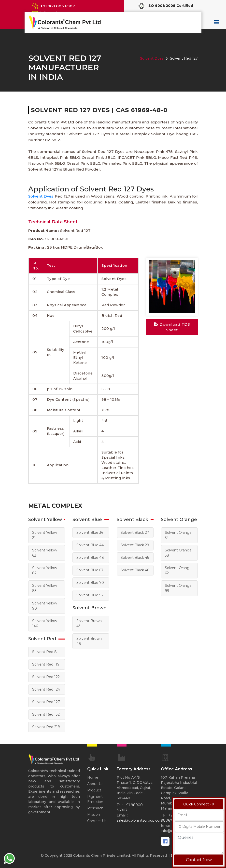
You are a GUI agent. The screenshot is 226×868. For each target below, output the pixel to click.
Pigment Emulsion (95, 799)
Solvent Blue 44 (90, 545)
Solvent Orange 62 (178, 570)
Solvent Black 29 (135, 545)
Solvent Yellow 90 (45, 606)
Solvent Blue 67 (90, 570)
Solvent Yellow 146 (45, 623)
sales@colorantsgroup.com (140, 820)
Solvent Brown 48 (89, 641)
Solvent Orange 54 (178, 535)
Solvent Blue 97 (90, 595)
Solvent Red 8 (44, 652)
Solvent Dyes (152, 58)
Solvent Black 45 (135, 558)
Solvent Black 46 (135, 570)
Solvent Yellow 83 (45, 588)
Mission (94, 815)
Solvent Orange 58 (178, 553)
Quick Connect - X (199, 804)
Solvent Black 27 (135, 533)
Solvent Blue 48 (90, 558)
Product (94, 790)
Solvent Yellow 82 (45, 570)
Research (95, 808)
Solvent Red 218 (46, 727)
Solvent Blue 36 (90, 533)
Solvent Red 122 (46, 677)
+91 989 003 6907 (58, 6)
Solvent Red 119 (46, 664)
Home (93, 777)
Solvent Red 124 (46, 689)
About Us (95, 784)
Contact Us (97, 821)
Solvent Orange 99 (178, 588)
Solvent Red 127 (46, 702)
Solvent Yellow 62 (45, 553)
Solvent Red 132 (46, 714)
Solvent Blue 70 (90, 583)
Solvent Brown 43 (89, 623)
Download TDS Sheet (172, 327)
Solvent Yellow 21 (45, 535)
